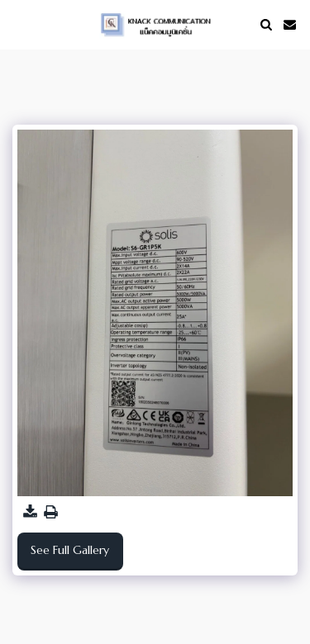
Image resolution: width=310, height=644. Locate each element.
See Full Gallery (70, 550)
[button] (18, 24)
